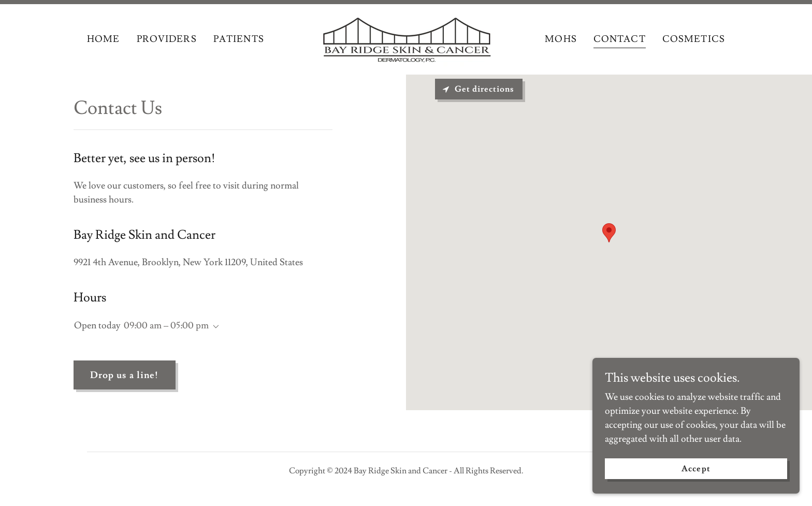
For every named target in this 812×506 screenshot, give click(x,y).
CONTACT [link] (620, 39)
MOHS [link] (561, 39)
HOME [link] (104, 39)
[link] (406, 37)
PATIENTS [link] (239, 39)
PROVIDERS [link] (167, 39)
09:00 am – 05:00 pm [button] (166, 326)
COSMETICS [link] (694, 39)
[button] (214, 327)
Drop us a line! (125, 375)
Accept (696, 469)
